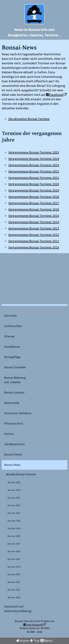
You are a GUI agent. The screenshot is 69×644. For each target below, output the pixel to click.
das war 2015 (14, 559)
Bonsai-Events (13, 455)
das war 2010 (14, 597)
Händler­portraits (15, 444)
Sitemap (9, 336)
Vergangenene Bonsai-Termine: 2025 (34, 152)
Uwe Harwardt (35, 625)
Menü (46, 641)
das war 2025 (14, 482)
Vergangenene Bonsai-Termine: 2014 (34, 222)
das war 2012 (14, 582)
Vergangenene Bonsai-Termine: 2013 (34, 228)
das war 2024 (14, 490)
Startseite (10, 316)
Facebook (56, 95)
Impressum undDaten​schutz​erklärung (18, 609)
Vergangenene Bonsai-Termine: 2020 (34, 184)
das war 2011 (14, 590)
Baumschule (12, 403)
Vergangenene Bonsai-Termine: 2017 (34, 203)
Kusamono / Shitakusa (18, 413)
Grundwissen (12, 347)
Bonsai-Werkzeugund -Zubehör (15, 380)
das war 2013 (14, 574)
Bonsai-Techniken (15, 367)
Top (35, 641)
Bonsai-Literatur (14, 393)
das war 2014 (14, 567)
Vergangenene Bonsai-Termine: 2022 (34, 171)
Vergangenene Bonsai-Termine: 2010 (34, 247)
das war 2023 (14, 498)
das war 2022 (14, 505)
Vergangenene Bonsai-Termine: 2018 (34, 197)
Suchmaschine (13, 326)
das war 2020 (14, 521)
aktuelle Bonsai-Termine (21, 474)
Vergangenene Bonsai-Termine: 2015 (34, 216)
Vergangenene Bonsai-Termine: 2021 (34, 178)
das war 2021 (14, 513)
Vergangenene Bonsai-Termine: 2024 (34, 159)
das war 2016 (14, 551)
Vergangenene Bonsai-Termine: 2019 (34, 190)
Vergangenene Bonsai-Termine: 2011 (34, 241)
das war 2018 (14, 536)
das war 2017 (14, 544)
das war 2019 (14, 528)
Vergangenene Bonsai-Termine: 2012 (34, 235)
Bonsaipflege (12, 357)
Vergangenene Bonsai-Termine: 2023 (34, 165)
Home (22, 641)
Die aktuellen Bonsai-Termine (29, 119)
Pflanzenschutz (14, 424)
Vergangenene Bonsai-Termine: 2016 (34, 209)
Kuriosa (9, 434)
